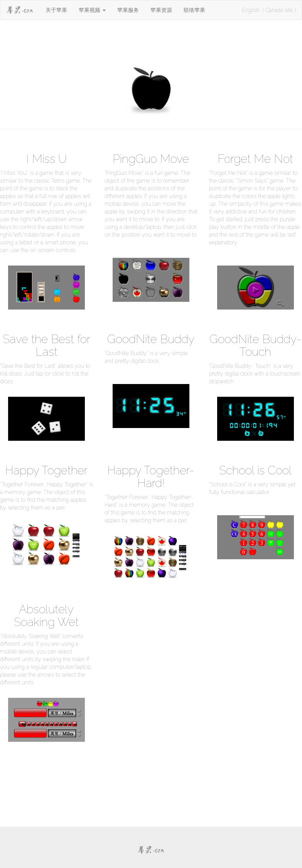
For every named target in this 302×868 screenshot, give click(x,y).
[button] (92, 10)
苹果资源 (161, 10)
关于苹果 (56, 10)
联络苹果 (194, 10)
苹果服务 (128, 10)
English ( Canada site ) (269, 10)
